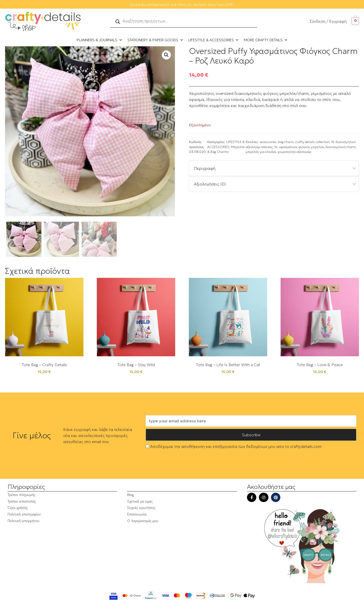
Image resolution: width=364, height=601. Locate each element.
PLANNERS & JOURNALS (99, 40)
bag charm (286, 142)
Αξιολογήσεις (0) (210, 184)
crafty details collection (312, 142)
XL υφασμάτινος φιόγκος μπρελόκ (299, 147)
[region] (66, 555)
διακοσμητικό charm (341, 147)
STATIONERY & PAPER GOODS (155, 40)
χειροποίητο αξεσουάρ (294, 152)
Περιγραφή (205, 168)
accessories (268, 142)
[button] (166, 55)
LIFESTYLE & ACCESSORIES (214, 40)
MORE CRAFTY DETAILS (266, 40)
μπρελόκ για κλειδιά (261, 152)
